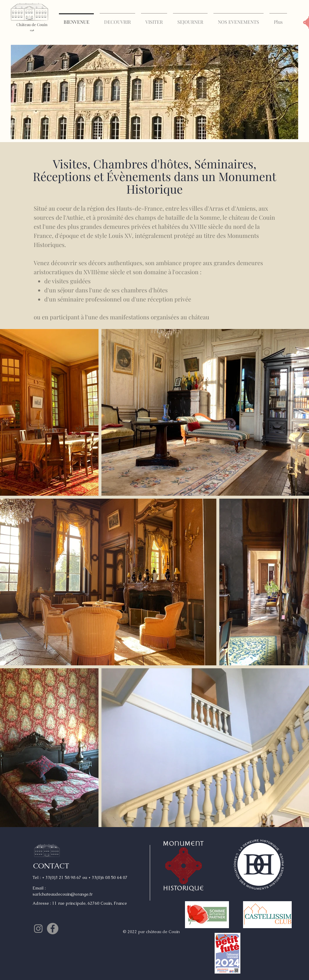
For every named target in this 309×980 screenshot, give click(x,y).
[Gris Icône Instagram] (38, 929)
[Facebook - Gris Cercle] (53, 929)
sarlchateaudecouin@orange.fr (63, 894)
